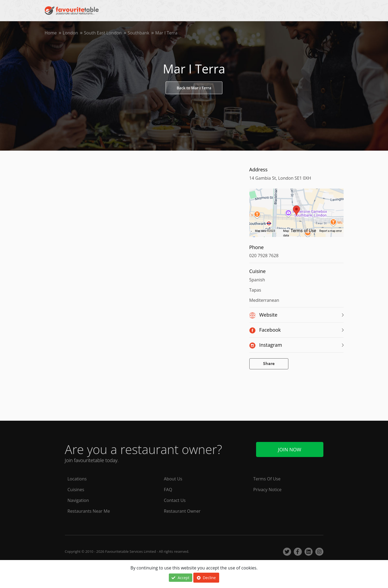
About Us (173, 479)
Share (269, 364)
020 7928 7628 (264, 256)
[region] (296, 215)
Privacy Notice (268, 490)
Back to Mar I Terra (194, 88)
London (70, 33)
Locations (77, 479)
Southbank (139, 33)
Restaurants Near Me (89, 511)
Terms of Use (303, 231)
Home (51, 33)
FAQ (168, 490)
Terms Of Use (267, 479)
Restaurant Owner (182, 511)
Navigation (78, 500)
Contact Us (175, 500)
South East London (103, 33)
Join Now (289, 449)
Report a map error (331, 231)
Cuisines (76, 490)
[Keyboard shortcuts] (251, 231)
